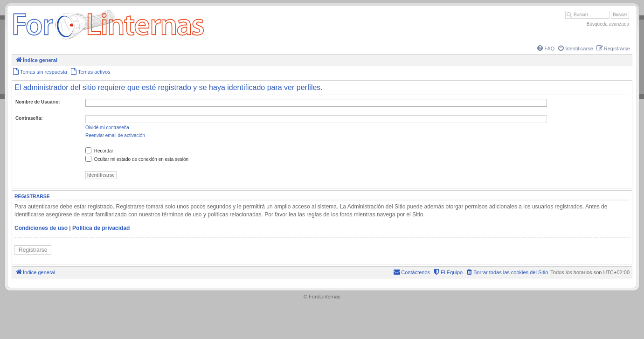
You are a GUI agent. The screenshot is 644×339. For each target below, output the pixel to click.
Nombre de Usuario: (38, 102)
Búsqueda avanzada (608, 24)
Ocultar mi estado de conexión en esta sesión (137, 159)
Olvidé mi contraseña (107, 128)
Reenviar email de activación (115, 135)
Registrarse (33, 250)
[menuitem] (545, 48)
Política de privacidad (101, 228)
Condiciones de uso (41, 228)
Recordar (99, 151)
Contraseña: (29, 118)
